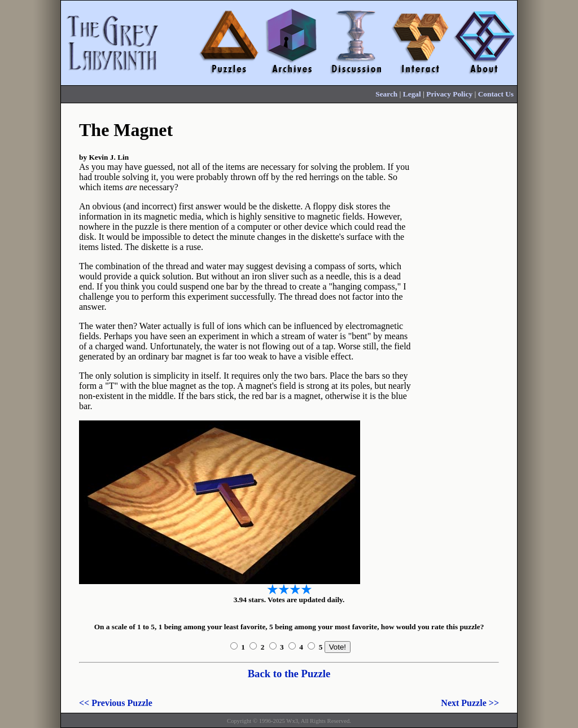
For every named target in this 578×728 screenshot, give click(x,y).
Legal (412, 94)
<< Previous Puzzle (116, 703)
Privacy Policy (449, 94)
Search (386, 94)
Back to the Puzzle (289, 674)
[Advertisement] (466, 286)
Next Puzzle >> (470, 703)
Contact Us (496, 94)
